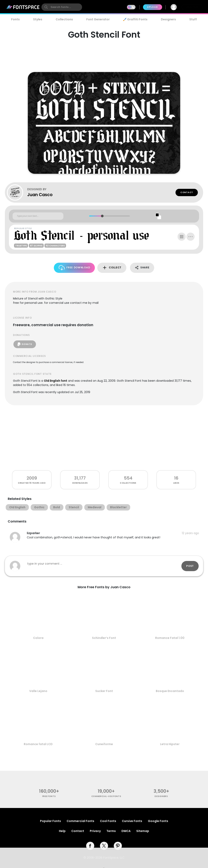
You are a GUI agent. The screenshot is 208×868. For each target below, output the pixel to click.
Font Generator (98, 19)
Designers (168, 19)
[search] (62, 7)
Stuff (193, 19)
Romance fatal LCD (38, 744)
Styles (38, 19)
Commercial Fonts (80, 821)
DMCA (126, 831)
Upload (152, 7)
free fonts (49, 796)
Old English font (56, 381)
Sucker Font (104, 691)
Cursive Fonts (132, 821)
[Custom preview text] (38, 216)
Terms (111, 831)
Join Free (192, 7)
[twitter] (104, 846)
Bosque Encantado (170, 691)
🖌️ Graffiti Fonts (135, 19)
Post (190, 566)
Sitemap (143, 831)
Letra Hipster (170, 744)
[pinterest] (118, 846)
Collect (112, 268)
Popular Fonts (50, 821)
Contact (187, 192)
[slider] (102, 216)
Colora (38, 638)
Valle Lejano (38, 691)
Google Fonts (158, 821)
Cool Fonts (108, 821)
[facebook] (90, 846)
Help (62, 831)
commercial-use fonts (106, 796)
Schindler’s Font (104, 638)
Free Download (74, 268)
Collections (64, 19)
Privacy (95, 831)
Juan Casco (40, 195)
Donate (25, 344)
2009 (32, 478)
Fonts (15, 19)
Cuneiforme (104, 744)
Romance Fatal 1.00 (170, 638)
